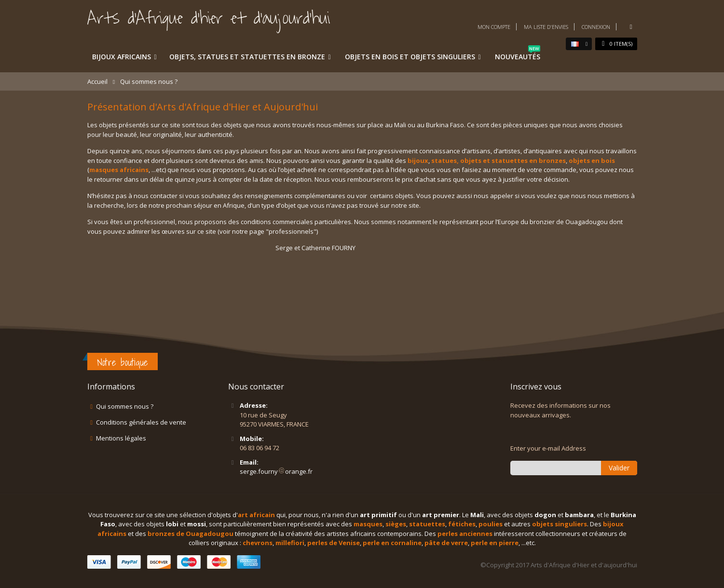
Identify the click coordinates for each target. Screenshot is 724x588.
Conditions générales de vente (141, 422)
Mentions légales (121, 438)
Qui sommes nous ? (125, 406)
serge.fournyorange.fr (276, 471)
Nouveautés (518, 55)
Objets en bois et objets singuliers (410, 57)
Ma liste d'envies (546, 27)
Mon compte (494, 27)
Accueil (97, 81)
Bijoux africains (122, 57)
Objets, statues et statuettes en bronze (247, 57)
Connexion (596, 27)
